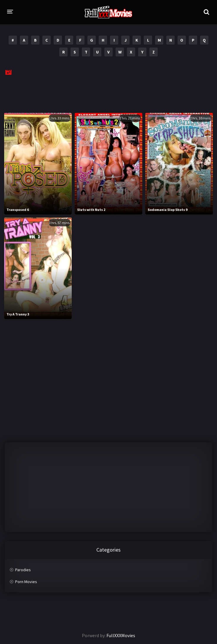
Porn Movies (26, 582)
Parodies (23, 570)
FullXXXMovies (121, 635)
